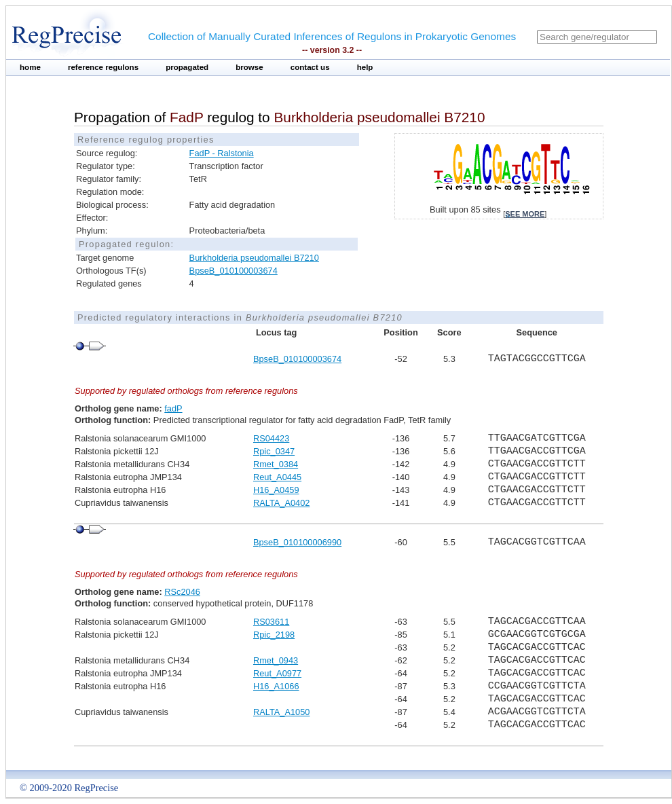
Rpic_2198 (274, 635)
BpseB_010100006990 (297, 542)
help (365, 67)
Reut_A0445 (277, 477)
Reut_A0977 (277, 673)
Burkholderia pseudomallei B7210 (254, 258)
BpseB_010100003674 (234, 271)
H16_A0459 (276, 490)
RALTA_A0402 (281, 503)
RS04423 (271, 438)
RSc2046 (182, 592)
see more (525, 214)
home (30, 67)
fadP (173, 408)
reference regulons (103, 67)
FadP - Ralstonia (222, 153)
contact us (310, 67)
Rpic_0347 (274, 451)
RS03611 (271, 622)
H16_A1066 (276, 686)
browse (249, 67)
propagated (187, 67)
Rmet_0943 (276, 660)
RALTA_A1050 (281, 712)
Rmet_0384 (276, 464)
